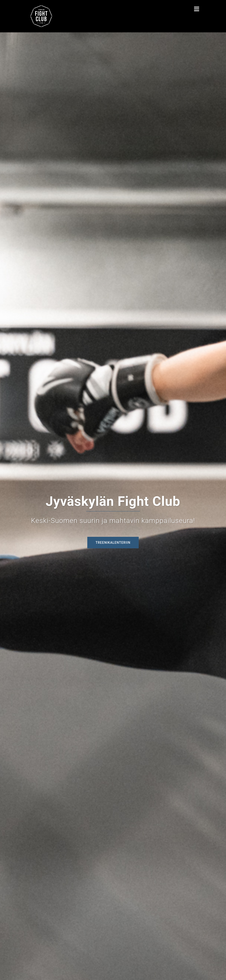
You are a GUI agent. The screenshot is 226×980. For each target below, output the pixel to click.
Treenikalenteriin (113, 543)
